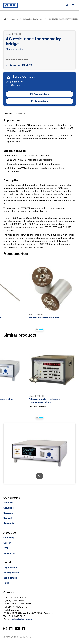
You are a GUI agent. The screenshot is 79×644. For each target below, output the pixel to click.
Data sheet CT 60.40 (21, 65)
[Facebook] (24, 629)
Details (9, 113)
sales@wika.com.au (16, 85)
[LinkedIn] (11, 629)
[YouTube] (17, 629)
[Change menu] (73, 5)
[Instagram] (5, 629)
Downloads (21, 113)
